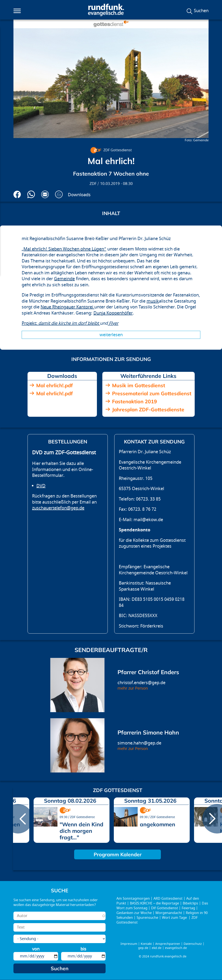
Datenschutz (193, 944)
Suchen (201, 11)
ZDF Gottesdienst (118, 150)
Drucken (59, 194)
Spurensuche (147, 918)
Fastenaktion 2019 (135, 401)
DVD (41, 486)
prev (18, 819)
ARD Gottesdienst (168, 899)
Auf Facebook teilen (17, 194)
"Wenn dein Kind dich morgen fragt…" (82, 831)
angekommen (158, 824)
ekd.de (157, 948)
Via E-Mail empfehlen (45, 194)
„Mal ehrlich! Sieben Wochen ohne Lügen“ (64, 249)
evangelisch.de (176, 948)
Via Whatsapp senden (31, 194)
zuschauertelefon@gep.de (58, 508)
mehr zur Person (133, 688)
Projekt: (61, 323)
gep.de (143, 948)
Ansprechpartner (168, 944)
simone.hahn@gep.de (139, 743)
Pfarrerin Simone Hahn (148, 732)
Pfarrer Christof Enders (148, 672)
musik (153, 301)
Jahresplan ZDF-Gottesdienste (148, 409)
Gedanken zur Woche (134, 913)
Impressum (129, 944)
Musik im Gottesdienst (139, 385)
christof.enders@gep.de (141, 683)
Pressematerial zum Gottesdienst (152, 393)
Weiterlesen (111, 335)
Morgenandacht (169, 913)
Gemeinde (64, 279)
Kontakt (146, 944)
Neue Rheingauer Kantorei (67, 307)
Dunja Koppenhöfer (113, 313)
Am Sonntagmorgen (133, 899)
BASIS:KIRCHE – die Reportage (154, 903)
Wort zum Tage (175, 918)
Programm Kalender (118, 854)
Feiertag (188, 908)
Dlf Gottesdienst (165, 908)
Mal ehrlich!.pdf (54, 385)
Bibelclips (190, 903)
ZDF (93, 184)
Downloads (79, 195)
